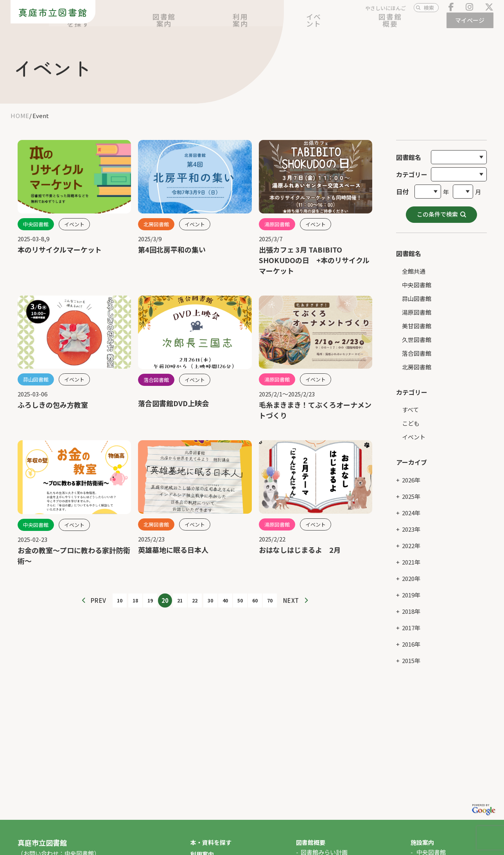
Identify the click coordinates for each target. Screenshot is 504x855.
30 (210, 600)
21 (180, 600)
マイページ (472, 24)
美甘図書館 (417, 318)
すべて (410, 402)
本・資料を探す (226, 25)
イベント (370, 25)
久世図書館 (417, 332)
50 (240, 600)
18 (135, 600)
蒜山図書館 (417, 291)
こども (411, 416)
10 (120, 600)
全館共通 (414, 263)
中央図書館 (417, 277)
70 (270, 600)
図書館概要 (417, 25)
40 (225, 600)
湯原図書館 (417, 304)
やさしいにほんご (386, 12)
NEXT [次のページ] (291, 600)
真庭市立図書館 (50, 16)
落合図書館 (417, 345)
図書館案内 (281, 25)
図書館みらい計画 (324, 839)
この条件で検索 (437, 206)
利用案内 (327, 25)
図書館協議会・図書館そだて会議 (345, 851)
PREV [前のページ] (99, 600)
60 (255, 600)
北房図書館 (417, 359)
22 (195, 600)
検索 (429, 12)
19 (150, 600)
